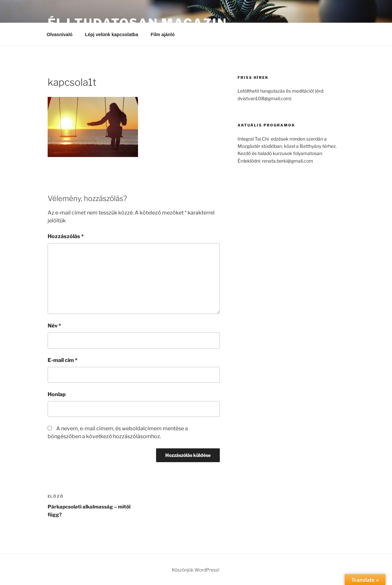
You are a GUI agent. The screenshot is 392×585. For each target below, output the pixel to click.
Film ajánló (166, 34)
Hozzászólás (66, 236)
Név (54, 326)
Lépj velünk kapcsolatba (112, 34)
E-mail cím (63, 360)
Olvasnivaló (60, 34)
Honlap (57, 394)
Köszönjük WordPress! (196, 570)
